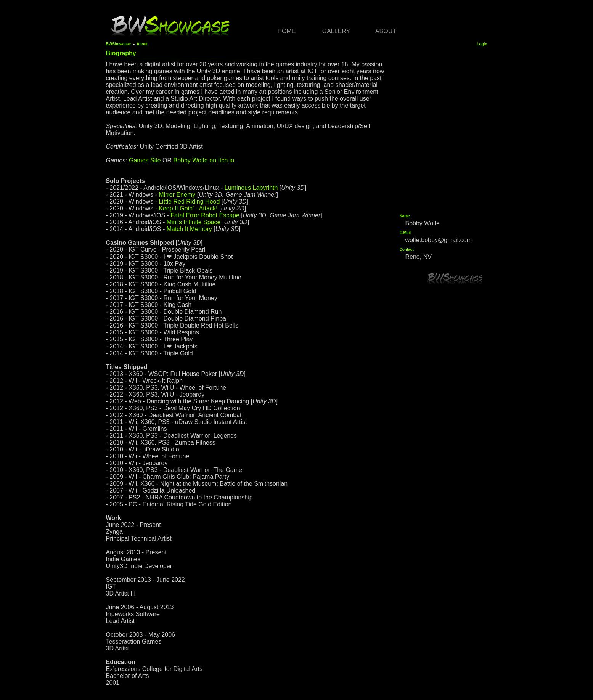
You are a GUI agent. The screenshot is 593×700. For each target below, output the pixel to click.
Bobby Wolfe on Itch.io (204, 160)
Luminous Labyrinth (251, 188)
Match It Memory (189, 229)
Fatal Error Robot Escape (205, 215)
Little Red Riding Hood (189, 201)
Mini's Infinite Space (194, 222)
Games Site (145, 160)
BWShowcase (119, 44)
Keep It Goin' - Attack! (188, 208)
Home (287, 31)
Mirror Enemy (177, 195)
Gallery (336, 31)
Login (482, 44)
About (386, 31)
